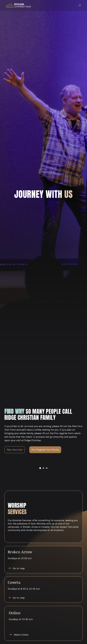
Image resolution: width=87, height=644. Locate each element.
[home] (17, 6)
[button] (80, 5)
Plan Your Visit (15, 450)
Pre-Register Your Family (45, 450)
